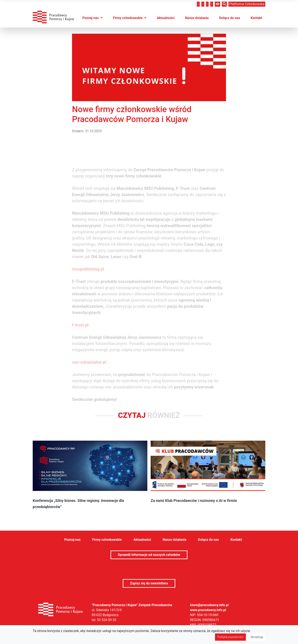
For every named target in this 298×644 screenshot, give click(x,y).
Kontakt (256, 18)
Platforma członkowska (247, 4)
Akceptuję (257, 637)
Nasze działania (197, 18)
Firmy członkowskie (130, 18)
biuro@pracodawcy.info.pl (209, 605)
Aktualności (166, 18)
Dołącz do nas (230, 18)
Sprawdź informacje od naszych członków (149, 555)
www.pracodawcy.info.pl (208, 610)
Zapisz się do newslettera (149, 583)
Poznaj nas (92, 18)
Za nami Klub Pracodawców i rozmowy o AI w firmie (194, 501)
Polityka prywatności (230, 637)
